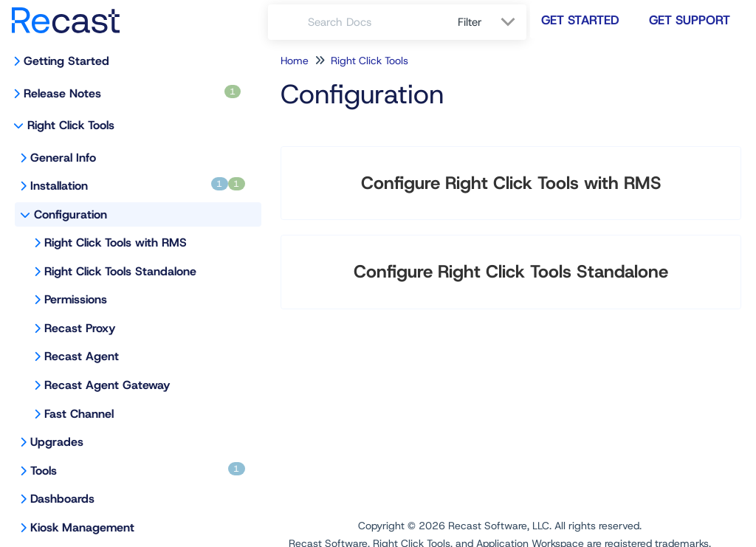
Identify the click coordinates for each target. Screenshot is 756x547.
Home (295, 61)
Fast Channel (79, 414)
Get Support (690, 20)
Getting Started (66, 61)
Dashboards (62, 499)
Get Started (580, 20)
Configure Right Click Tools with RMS (511, 183)
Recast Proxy (80, 328)
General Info (63, 158)
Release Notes (132, 93)
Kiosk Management (82, 527)
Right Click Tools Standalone (120, 271)
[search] (375, 22)
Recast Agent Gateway (107, 385)
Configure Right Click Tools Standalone (511, 272)
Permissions (76, 299)
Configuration (71, 214)
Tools (138, 470)
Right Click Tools (71, 125)
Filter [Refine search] (472, 22)
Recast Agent (82, 356)
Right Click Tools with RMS (116, 242)
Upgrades (57, 442)
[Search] (288, 22)
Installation (138, 185)
